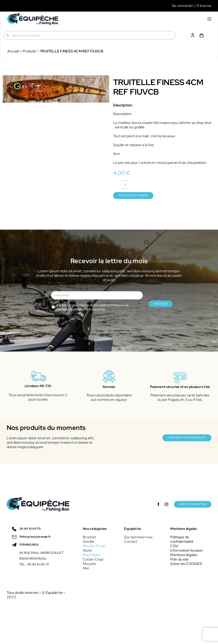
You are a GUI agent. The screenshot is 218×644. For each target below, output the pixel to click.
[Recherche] (8, 35)
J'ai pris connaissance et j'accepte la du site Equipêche (92, 307)
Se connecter (183, 6)
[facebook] (158, 504)
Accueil (13, 51)
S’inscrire (204, 6)
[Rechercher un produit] (89, 35)
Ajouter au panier (133, 195)
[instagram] (166, 504)
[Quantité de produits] (125, 185)
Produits (29, 51)
